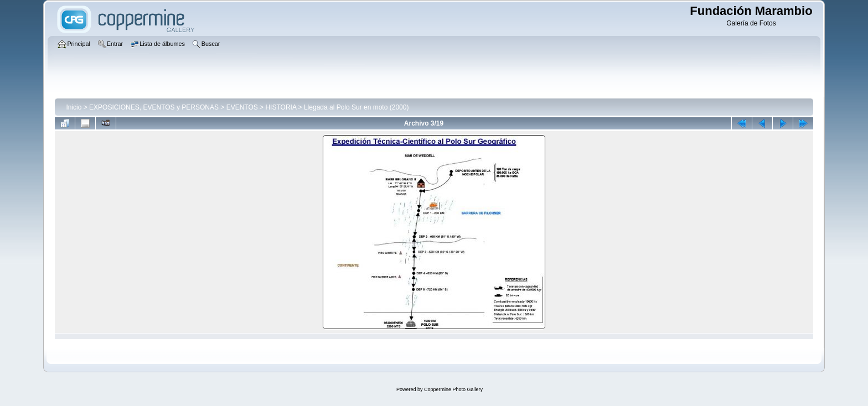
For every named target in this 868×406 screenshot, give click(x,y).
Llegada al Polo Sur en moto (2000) (356, 107)
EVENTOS (242, 107)
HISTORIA (281, 107)
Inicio (74, 107)
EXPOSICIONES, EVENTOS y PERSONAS (154, 107)
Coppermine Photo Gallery (453, 389)
